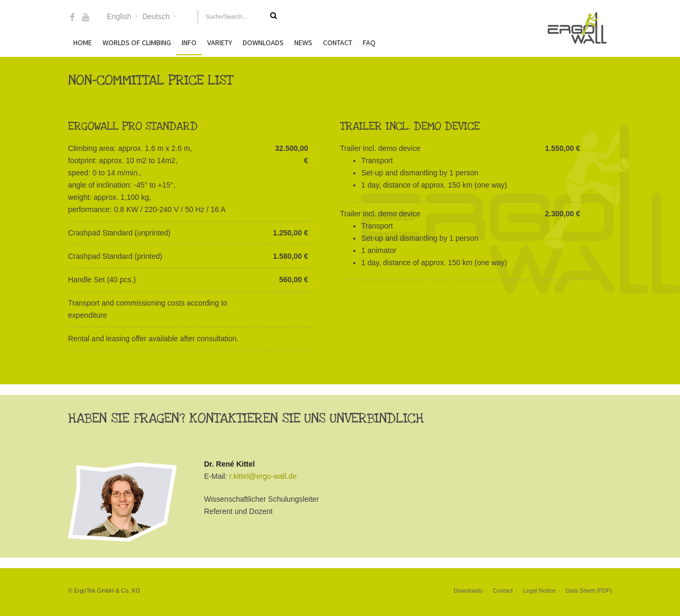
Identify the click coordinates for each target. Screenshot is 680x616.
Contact (338, 43)
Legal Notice (539, 590)
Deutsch (156, 16)
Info (189, 43)
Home (83, 43)
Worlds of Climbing (137, 43)
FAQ (369, 43)
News (303, 43)
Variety (220, 43)
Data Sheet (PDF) (589, 590)
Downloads (263, 43)
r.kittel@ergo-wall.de (263, 476)
